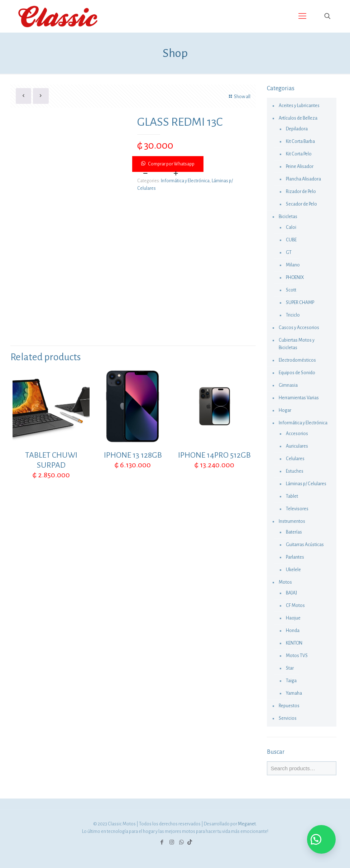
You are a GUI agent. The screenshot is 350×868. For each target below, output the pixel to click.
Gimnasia (288, 385)
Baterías (294, 532)
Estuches (295, 471)
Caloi (291, 227)
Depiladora (297, 129)
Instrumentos (292, 521)
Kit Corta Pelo (299, 154)
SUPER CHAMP (300, 303)
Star (290, 668)
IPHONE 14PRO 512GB (214, 455)
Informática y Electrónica (185, 181)
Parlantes (295, 557)
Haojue (293, 618)
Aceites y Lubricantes (299, 106)
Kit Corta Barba (300, 141)
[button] (194, 164)
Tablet (292, 496)
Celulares (295, 459)
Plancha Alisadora (303, 179)
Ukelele (293, 570)
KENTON (294, 643)
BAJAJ (291, 593)
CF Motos (295, 606)
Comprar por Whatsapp (171, 164)
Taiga (291, 681)
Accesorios (297, 434)
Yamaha (294, 693)
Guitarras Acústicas (305, 545)
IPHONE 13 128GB (133, 455)
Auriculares (297, 446)
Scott (291, 290)
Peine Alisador (300, 167)
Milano (293, 265)
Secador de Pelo (301, 204)
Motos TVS (297, 656)
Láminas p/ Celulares (306, 484)
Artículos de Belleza (298, 118)
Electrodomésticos (297, 360)
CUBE (291, 240)
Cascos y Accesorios (299, 328)
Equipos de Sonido (297, 373)
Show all (239, 97)
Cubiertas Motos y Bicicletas (297, 344)
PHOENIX (295, 278)
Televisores (297, 509)
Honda (293, 631)
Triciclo (293, 315)
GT (289, 252)
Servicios (288, 718)
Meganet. (247, 824)
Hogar (285, 410)
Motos (285, 582)
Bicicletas (288, 217)
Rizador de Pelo (301, 192)
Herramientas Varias (299, 398)
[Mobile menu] (302, 16)
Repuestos (289, 706)
